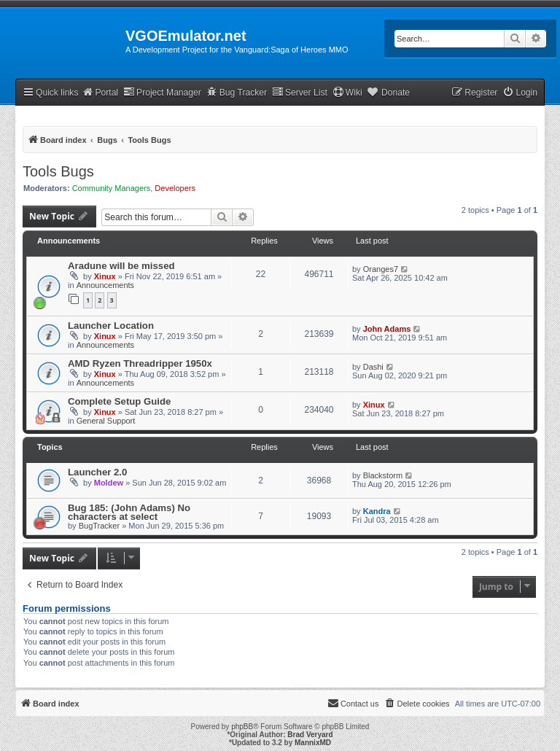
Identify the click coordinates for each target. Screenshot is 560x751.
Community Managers (112, 188)
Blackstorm (383, 475)
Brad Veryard (310, 735)
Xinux (105, 276)
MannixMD (313, 743)
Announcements (106, 285)
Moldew (109, 483)
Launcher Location (111, 326)
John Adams (387, 329)
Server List (300, 92)
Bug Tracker (237, 92)
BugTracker (99, 526)
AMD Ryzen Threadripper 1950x (140, 363)
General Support (106, 421)
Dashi (373, 367)
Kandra (377, 511)
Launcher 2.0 (97, 472)
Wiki (347, 92)
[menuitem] (520, 93)
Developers (175, 188)
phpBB (242, 727)
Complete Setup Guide (119, 401)
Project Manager (162, 92)
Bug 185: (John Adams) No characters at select (129, 512)
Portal (100, 92)
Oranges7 (381, 269)
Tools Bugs (58, 171)
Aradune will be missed (121, 266)
